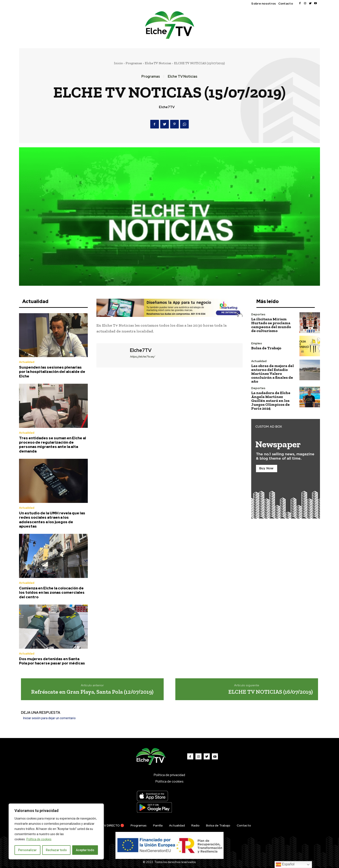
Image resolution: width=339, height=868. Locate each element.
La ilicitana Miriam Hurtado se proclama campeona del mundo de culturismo (271, 325)
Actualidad (27, 362)
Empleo (257, 343)
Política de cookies (39, 839)
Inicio (118, 63)
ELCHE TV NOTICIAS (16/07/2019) (271, 692)
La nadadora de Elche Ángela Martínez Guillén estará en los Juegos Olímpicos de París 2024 (271, 401)
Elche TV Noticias (158, 63)
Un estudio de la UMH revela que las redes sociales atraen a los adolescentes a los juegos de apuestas (52, 520)
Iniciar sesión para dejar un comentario (49, 718)
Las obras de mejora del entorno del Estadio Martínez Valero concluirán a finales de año (273, 374)
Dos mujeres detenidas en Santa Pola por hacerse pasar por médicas (52, 661)
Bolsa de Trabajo (266, 348)
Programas (134, 63)
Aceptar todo (85, 850)
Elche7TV (167, 107)
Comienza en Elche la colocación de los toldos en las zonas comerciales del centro (52, 593)
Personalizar (27, 850)
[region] (56, 831)
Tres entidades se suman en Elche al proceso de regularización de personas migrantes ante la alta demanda (53, 445)
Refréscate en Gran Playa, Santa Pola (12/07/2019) (92, 692)
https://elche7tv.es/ (142, 357)
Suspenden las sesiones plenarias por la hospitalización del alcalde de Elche (52, 372)
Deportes (258, 314)
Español (285, 865)
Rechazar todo (56, 850)
